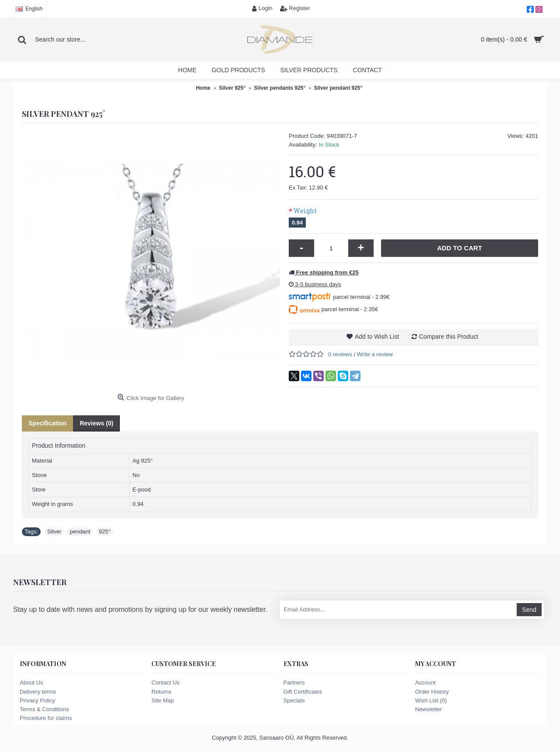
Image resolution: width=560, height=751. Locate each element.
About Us (31, 683)
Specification (47, 423)
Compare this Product (449, 337)
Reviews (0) (96, 423)
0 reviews (340, 354)
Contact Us (165, 683)
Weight (305, 211)
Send (529, 610)
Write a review (375, 354)
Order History (432, 692)
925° (105, 532)
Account (425, 683)
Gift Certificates (303, 692)
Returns (161, 692)
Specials (294, 700)
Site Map (163, 700)
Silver (54, 532)
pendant (80, 532)
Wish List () (431, 700)
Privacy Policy (37, 700)
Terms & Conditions (44, 709)
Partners (294, 683)
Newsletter (429, 709)
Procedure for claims (46, 718)
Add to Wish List (377, 337)
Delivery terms (38, 692)
